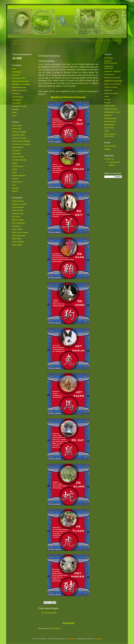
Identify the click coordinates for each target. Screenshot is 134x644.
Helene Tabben (18, 242)
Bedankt (15, 179)
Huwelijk (15, 188)
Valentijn (15, 109)
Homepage (68, 623)
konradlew (72, 639)
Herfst (107, 96)
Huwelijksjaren (18, 97)
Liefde (14, 172)
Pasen (15, 112)
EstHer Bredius (18, 220)
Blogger (98, 639)
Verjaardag (16, 72)
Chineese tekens (111, 87)
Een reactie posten (49, 613)
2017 (109, 159)
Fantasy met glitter (19, 132)
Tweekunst (16, 226)
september (114, 162)
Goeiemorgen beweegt (21, 141)
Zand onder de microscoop (110, 135)
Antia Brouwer (18, 210)
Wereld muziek (110, 146)
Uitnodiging (16, 100)
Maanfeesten (109, 125)
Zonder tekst (17, 182)
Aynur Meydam (18, 207)
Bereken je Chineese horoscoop (68, 97)
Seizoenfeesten (110, 118)
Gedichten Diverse (19, 138)
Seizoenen (108, 90)
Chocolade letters (19, 78)
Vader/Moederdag (19, 87)
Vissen (15, 169)
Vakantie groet (18, 166)
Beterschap (16, 129)
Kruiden (107, 99)
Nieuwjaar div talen (19, 106)
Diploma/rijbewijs (19, 176)
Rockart (107, 103)
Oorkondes (16, 154)
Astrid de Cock (18, 214)
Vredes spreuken (111, 109)
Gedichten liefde (18, 135)
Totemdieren (109, 75)
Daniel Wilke (17, 245)
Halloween (16, 94)
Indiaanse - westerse (112, 71)
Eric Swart (16, 217)
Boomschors (109, 128)
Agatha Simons (18, 201)
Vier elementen (110, 121)
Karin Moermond (19, 236)
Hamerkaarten (18, 147)
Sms (14, 185)
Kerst (14, 69)
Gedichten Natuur (111, 93)
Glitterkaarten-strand (112, 112)
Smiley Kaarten (18, 157)
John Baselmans (19, 223)
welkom (112, 165)
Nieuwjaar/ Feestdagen (21, 84)
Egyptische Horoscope (109, 67)
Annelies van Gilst (19, 204)
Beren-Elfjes (17, 125)
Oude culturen (110, 106)
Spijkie (15, 163)
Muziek (15, 191)
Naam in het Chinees (113, 84)
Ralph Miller (17, 239)
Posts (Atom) (55, 628)
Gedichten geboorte (20, 90)
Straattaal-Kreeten (19, 160)
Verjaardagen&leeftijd (20, 81)
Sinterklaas (16, 103)
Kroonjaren (16, 150)
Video (107, 131)
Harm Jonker (17, 229)
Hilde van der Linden (20, 232)
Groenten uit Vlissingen (21, 144)
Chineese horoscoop (113, 81)
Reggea (107, 149)
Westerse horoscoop (112, 78)
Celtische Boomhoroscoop (111, 62)
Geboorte (16, 75)
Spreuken (108, 115)
